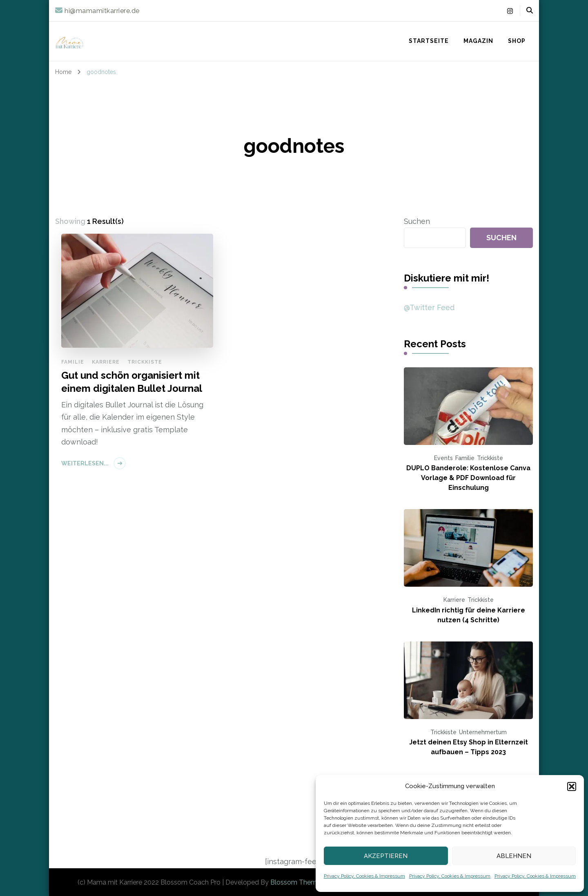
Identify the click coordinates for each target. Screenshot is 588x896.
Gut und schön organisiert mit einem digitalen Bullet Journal (132, 382)
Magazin (478, 41)
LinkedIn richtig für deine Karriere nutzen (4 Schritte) (469, 615)
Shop (517, 41)
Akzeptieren (386, 856)
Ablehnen (514, 856)
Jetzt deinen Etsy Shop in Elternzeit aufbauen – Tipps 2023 (469, 747)
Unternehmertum (483, 732)
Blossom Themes (297, 882)
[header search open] (530, 11)
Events (443, 458)
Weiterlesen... (85, 463)
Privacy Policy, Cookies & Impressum (364, 876)
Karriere (106, 362)
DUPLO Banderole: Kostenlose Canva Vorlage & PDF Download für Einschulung (468, 478)
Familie (73, 362)
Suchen (417, 221)
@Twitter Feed (429, 307)
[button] (572, 787)
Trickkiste (145, 362)
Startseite (429, 41)
